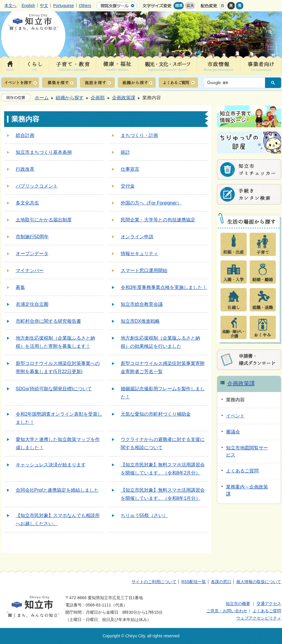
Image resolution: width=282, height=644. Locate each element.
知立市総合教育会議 (142, 304)
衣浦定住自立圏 (32, 304)
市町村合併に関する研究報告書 (48, 321)
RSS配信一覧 (194, 582)
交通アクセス (269, 604)
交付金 (128, 186)
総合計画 (25, 135)
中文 (44, 6)
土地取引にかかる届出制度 (44, 220)
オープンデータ (32, 254)
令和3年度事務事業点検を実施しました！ (164, 287)
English (28, 6)
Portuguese (64, 6)
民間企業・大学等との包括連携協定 (158, 220)
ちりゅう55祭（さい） (144, 515)
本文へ (10, 6)
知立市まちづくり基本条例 (44, 152)
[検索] (236, 83)
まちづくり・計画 (139, 135)
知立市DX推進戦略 (140, 321)
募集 (20, 287)
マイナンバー (30, 270)
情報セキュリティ (139, 254)
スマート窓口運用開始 (144, 270)
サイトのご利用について (154, 582)
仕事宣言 (130, 169)
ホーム (42, 98)
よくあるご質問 (267, 611)
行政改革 (25, 169)
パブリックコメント (37, 186)
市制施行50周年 (32, 237)
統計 (125, 152)
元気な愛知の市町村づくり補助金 (156, 414)
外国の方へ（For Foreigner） (151, 203)
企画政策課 (124, 98)
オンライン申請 (137, 237)
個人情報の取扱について (259, 582)
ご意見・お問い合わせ (227, 611)
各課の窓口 (221, 582)
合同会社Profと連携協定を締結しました (57, 490)
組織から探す (70, 98)
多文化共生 (27, 203)
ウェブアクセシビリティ (259, 618)
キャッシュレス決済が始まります (51, 465)
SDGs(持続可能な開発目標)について (54, 389)
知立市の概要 (238, 604)
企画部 (98, 98)
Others (85, 6)
